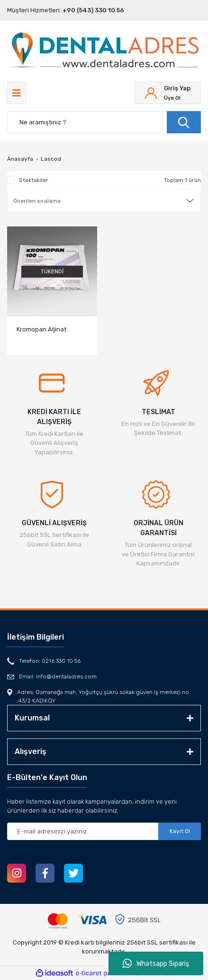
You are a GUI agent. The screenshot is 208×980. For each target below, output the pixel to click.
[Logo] (104, 52)
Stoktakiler (34, 180)
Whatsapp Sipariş (156, 963)
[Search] (104, 122)
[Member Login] (168, 93)
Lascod (51, 159)
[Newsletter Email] (104, 831)
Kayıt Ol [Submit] (180, 831)
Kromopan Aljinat (41, 329)
